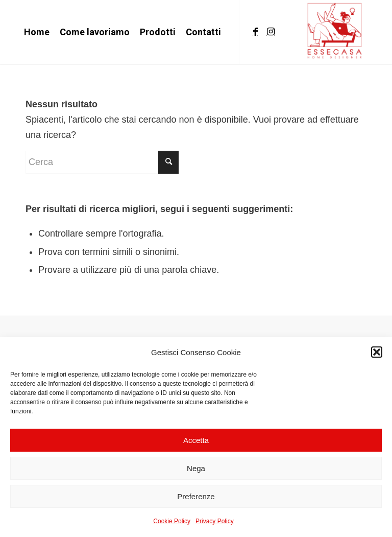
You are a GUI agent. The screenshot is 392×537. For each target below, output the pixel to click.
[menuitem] (37, 32)
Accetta (196, 440)
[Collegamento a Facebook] (255, 32)
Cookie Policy (172, 521)
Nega (196, 468)
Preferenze (196, 496)
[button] (377, 352)
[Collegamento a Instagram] (271, 32)
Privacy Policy (215, 521)
